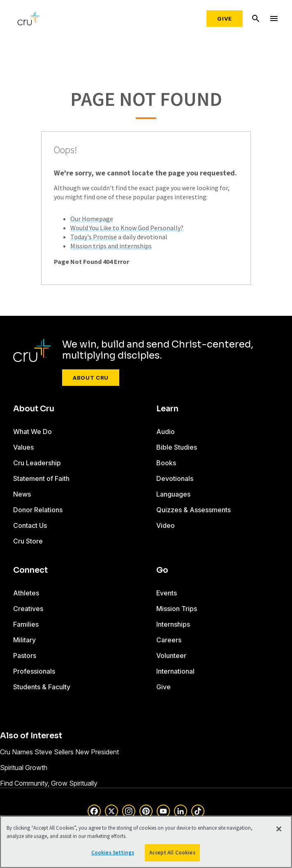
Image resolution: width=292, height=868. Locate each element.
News (22, 494)
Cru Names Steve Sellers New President (59, 752)
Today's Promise (94, 237)
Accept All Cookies (172, 853)
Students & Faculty (42, 687)
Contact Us (30, 525)
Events (167, 593)
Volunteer (171, 656)
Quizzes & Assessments (194, 510)
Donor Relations (38, 510)
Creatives (28, 609)
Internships (173, 624)
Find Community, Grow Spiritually (49, 783)
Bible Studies (177, 447)
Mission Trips (177, 609)
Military (24, 640)
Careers (169, 640)
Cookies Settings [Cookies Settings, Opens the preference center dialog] (113, 853)
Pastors (25, 656)
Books (166, 463)
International (175, 671)
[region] (146, 842)
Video (166, 525)
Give (225, 19)
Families (26, 624)
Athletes (26, 593)
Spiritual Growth (24, 768)
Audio (166, 432)
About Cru (91, 378)
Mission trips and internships (111, 246)
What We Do (32, 432)
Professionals (34, 671)
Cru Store (28, 541)
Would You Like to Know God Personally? (127, 228)
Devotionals (175, 478)
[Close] (279, 829)
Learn (167, 409)
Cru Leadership (37, 463)
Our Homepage (92, 219)
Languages (173, 494)
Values (23, 447)
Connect (30, 570)
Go (162, 570)
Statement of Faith (41, 478)
